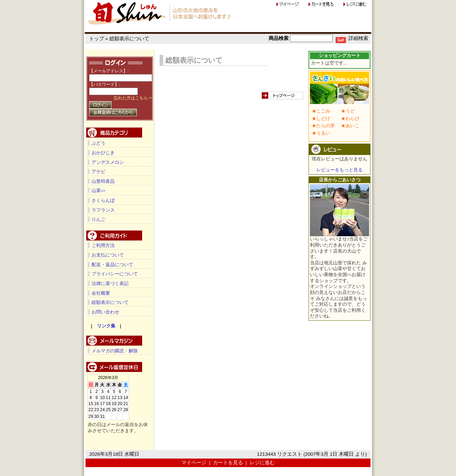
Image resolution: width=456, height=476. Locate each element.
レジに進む (262, 462)
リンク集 (106, 325)
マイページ (194, 462)
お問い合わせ (105, 312)
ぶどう (99, 143)
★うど (348, 111)
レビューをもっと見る (340, 170)
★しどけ (321, 118)
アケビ (99, 172)
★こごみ (321, 111)
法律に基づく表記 (110, 283)
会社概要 (101, 293)
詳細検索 (358, 38)
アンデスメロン (108, 162)
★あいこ (350, 126)
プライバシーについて (115, 273)
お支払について (108, 255)
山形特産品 (103, 181)
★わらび (350, 118)
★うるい (321, 133)
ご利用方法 (103, 245)
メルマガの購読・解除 (115, 350)
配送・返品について (112, 264)
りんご (99, 219)
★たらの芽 (323, 126)
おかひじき (103, 153)
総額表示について (129, 39)
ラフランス (103, 210)
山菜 (98, 190)
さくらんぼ (103, 200)
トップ (97, 39)
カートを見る (228, 462)
